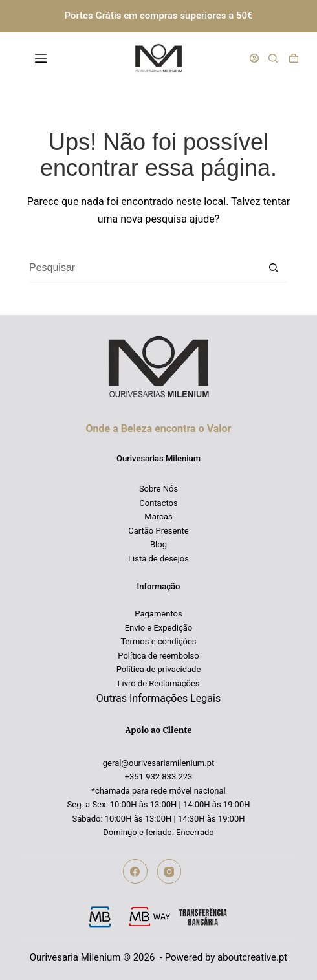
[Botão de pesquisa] (273, 268)
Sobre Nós (158, 489)
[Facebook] (135, 871)
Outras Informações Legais (158, 698)
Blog (158, 544)
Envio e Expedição (159, 628)
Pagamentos (158, 614)
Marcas (158, 517)
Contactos (158, 503)
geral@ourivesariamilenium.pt (158, 763)
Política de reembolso (158, 656)
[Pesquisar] (273, 58)
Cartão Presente (158, 531)
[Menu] (43, 58)
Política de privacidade (159, 669)
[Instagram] (169, 871)
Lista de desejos (158, 559)
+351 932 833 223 (159, 777)
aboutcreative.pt (252, 957)
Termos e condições (158, 641)
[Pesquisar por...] (144, 268)
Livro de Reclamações (158, 683)
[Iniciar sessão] (254, 58)
